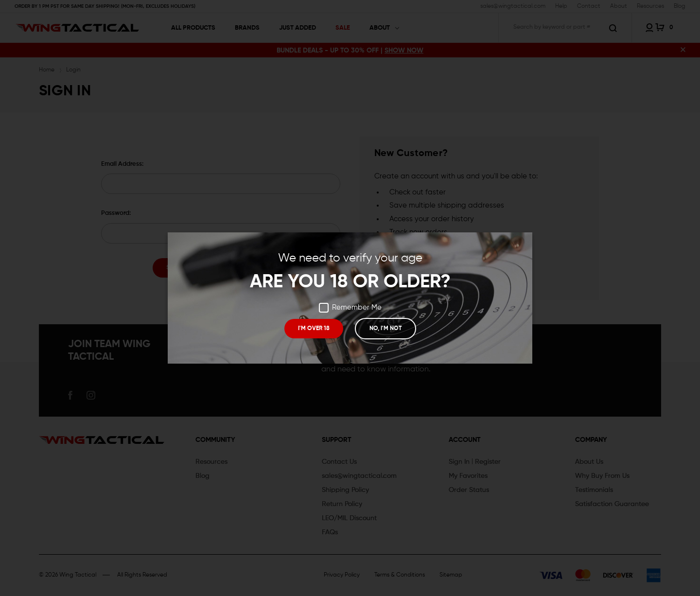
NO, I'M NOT (385, 329)
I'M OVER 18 (314, 329)
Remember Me (350, 308)
